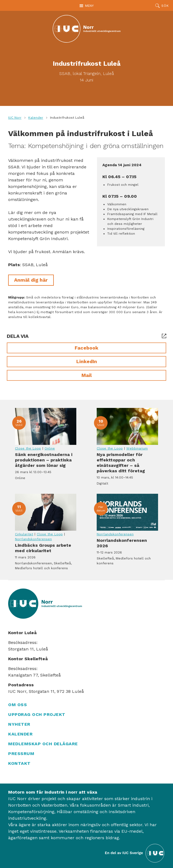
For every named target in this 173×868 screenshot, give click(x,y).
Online (50, 448)
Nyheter (19, 724)
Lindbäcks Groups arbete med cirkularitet (46, 512)
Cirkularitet (24, 534)
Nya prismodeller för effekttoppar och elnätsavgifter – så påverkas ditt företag (127, 426)
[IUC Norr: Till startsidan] (87, 29)
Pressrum (21, 754)
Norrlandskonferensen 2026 (127, 512)
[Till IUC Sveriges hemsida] (135, 853)
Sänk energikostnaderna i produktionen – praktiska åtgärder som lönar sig (46, 426)
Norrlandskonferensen (33, 539)
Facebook (86, 348)
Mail (87, 375)
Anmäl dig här (31, 280)
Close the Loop (28, 448)
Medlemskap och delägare (43, 744)
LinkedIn (87, 361)
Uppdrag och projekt (37, 714)
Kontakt (19, 763)
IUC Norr (15, 118)
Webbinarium (137, 448)
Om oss (18, 705)
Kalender (36, 118)
